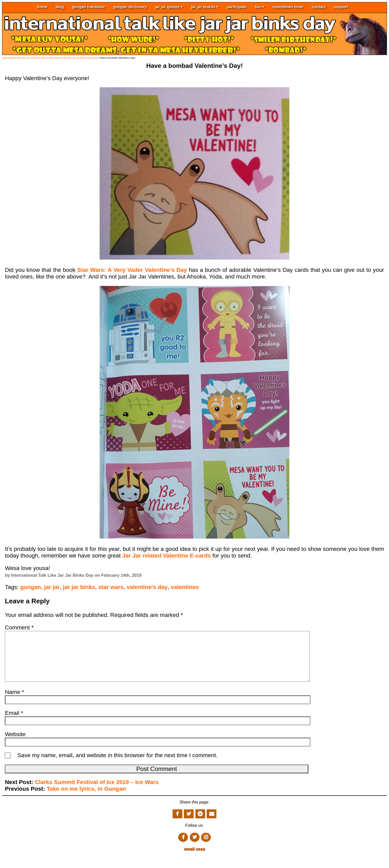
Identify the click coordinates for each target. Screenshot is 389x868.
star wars (111, 587)
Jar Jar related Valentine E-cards (166, 556)
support (341, 7)
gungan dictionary (130, 7)
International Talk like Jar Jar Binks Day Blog (73, 58)
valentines (185, 587)
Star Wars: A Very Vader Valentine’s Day (133, 270)
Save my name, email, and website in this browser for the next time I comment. (118, 765)
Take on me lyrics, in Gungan (86, 799)
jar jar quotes (169, 7)
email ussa (195, 859)
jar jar (52, 587)
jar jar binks (79, 587)
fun (260, 7)
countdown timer (288, 7)
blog (60, 7)
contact (319, 7)
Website (15, 744)
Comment (19, 628)
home (42, 7)
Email (14, 723)
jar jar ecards (205, 7)
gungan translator (88, 7)
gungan (31, 587)
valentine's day (147, 587)
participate (237, 7)
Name (14, 702)
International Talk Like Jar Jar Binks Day (24, 58)
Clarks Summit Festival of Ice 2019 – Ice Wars (97, 792)
